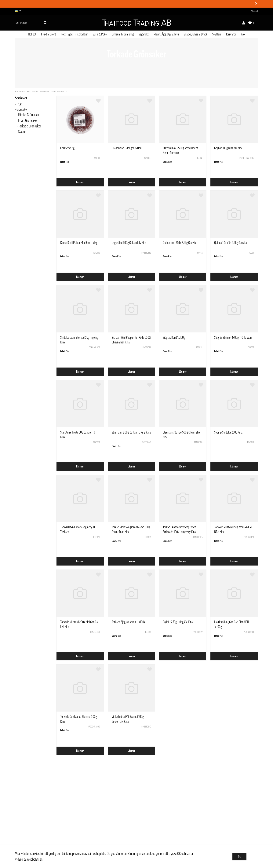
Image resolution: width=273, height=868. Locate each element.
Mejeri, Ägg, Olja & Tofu (166, 34)
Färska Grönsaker (29, 115)
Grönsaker (45, 92)
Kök (243, 34)
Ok (239, 857)
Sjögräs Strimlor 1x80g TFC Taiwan (233, 338)
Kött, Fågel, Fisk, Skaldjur (74, 34)
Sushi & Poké (100, 34)
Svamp (22, 132)
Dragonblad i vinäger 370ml (127, 148)
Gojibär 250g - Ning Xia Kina (178, 622)
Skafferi (217, 34)
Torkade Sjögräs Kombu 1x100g (128, 622)
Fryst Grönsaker (28, 121)
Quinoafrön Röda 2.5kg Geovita (180, 243)
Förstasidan (20, 92)
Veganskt (144, 34)
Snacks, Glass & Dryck (196, 34)
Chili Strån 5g (67, 148)
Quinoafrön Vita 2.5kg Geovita (231, 243)
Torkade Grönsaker (59, 92)
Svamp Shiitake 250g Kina (228, 432)
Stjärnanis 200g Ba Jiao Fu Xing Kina (131, 432)
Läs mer (80, 182)
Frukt (19, 104)
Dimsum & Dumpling (123, 34)
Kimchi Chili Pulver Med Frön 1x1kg (79, 243)
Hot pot (32, 34)
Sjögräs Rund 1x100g (174, 338)
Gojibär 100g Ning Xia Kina (228, 148)
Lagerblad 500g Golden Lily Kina (129, 243)
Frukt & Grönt (49, 34)
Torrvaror (231, 34)
